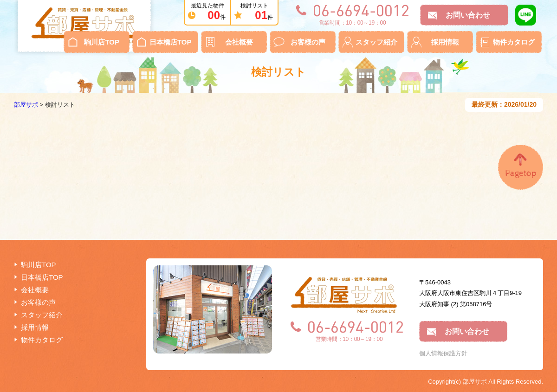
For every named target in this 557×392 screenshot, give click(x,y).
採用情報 (445, 42)
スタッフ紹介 (376, 42)
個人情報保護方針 (443, 353)
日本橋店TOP (171, 42)
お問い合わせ (468, 15)
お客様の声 (308, 42)
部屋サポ (26, 105)
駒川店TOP (102, 42)
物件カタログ (514, 42)
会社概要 (239, 42)
